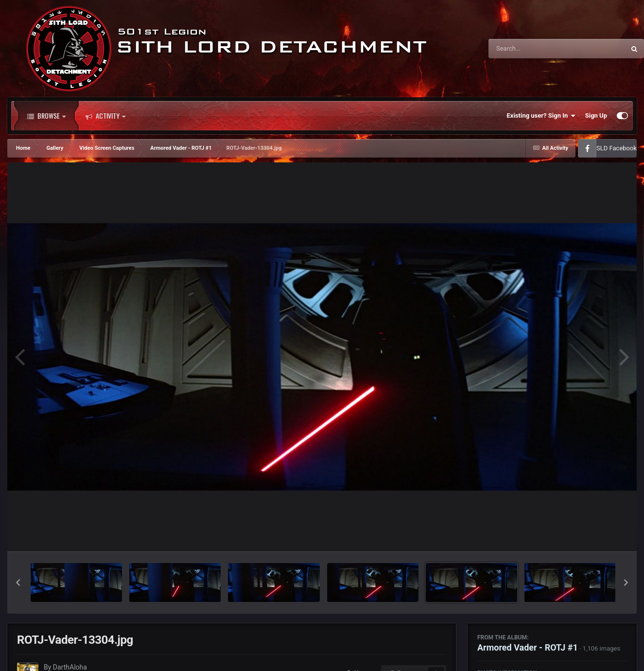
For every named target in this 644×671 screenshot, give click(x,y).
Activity (105, 116)
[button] (18, 583)
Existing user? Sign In (541, 116)
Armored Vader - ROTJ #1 (528, 647)
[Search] (532, 49)
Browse (46, 116)
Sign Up (596, 115)
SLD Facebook (617, 148)
